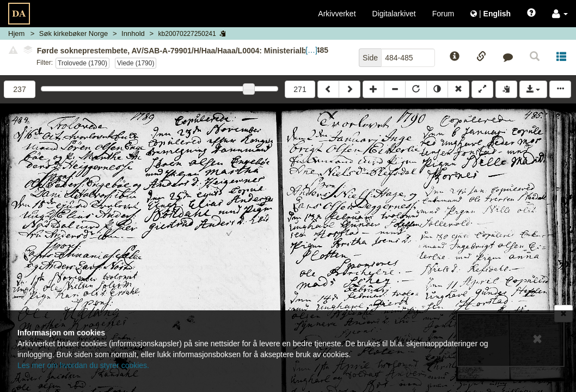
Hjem (16, 33)
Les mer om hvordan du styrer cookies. (83, 365)
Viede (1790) (136, 63)
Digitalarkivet (394, 14)
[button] (560, 14)
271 (300, 89)
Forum (443, 14)
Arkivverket (337, 14)
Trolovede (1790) (82, 63)
